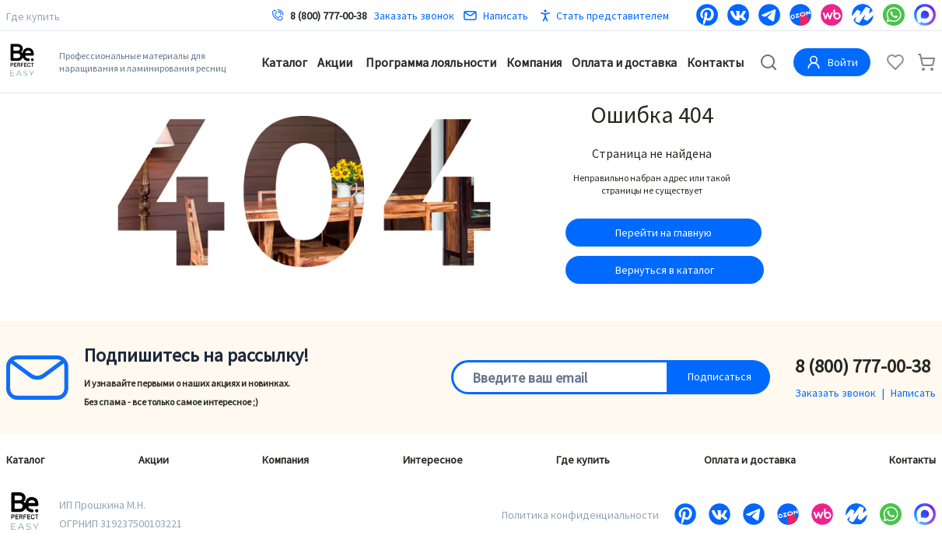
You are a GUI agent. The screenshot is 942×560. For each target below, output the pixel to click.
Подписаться (720, 376)
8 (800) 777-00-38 (329, 16)
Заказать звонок (414, 16)
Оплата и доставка (624, 62)
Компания (534, 62)
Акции (335, 62)
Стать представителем (613, 16)
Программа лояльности (431, 62)
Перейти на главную (664, 233)
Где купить (33, 16)
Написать (496, 16)
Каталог (284, 62)
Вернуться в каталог (665, 270)
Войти (832, 62)
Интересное (433, 460)
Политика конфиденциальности (580, 515)
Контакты (715, 62)
